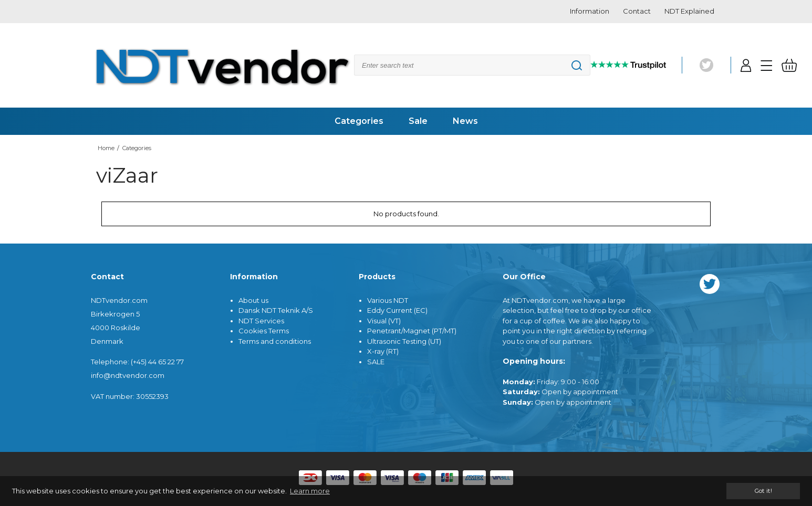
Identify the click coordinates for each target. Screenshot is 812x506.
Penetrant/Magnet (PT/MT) (412, 331)
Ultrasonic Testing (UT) (404, 341)
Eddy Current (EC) (397, 310)
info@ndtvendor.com (128, 375)
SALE (376, 362)
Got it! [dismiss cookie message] (763, 491)
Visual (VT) (384, 321)
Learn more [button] (310, 491)
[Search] (472, 65)
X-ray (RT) (383, 351)
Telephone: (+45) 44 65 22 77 (137, 362)
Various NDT (388, 300)
